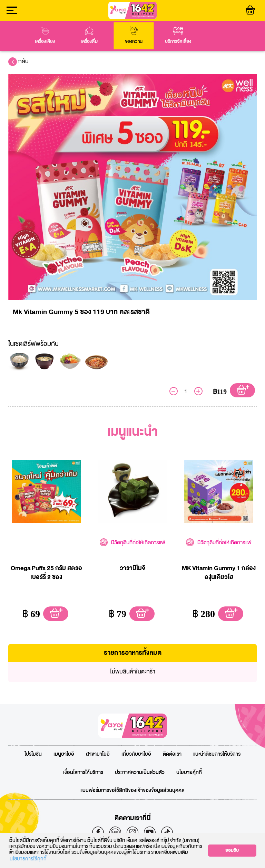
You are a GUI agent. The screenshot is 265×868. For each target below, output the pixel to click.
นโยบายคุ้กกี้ (189, 773)
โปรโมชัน (33, 754)
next (258, 36)
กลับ (18, 62)
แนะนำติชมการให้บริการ (217, 754)
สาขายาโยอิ (98, 754)
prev (7, 36)
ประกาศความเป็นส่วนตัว (140, 773)
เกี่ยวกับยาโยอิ (136, 754)
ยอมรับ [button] (232, 850)
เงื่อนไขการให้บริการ (83, 773)
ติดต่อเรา (172, 754)
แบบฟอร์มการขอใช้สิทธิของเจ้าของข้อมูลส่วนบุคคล (132, 791)
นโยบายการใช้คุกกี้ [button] (28, 859)
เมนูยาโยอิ (64, 754)
